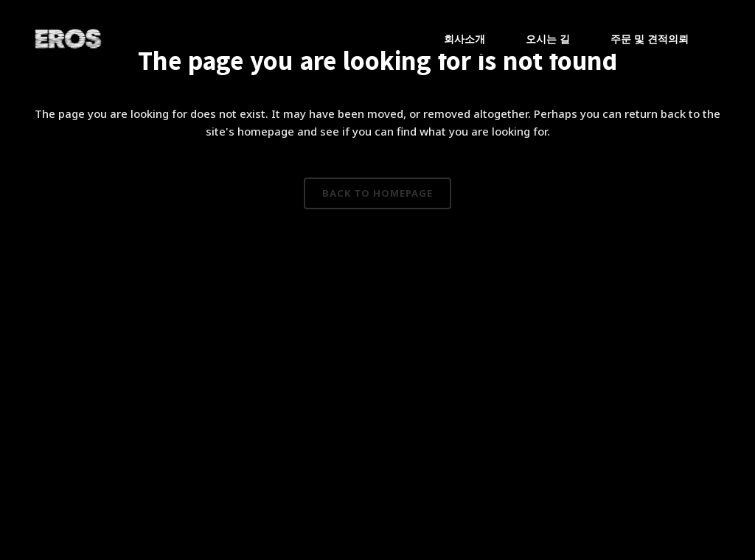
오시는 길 (548, 39)
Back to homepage (377, 193)
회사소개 (465, 39)
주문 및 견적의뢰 (650, 39)
